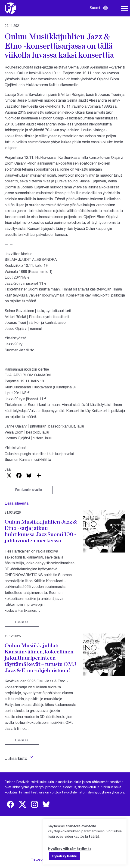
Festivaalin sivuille (29, 490)
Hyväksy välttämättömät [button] (70, 849)
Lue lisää (22, 622)
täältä (94, 836)
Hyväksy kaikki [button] (65, 856)
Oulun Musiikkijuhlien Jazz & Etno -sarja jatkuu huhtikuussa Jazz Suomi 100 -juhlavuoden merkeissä (41, 531)
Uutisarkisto (16, 758)
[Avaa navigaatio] (124, 9)
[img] (10, 804)
